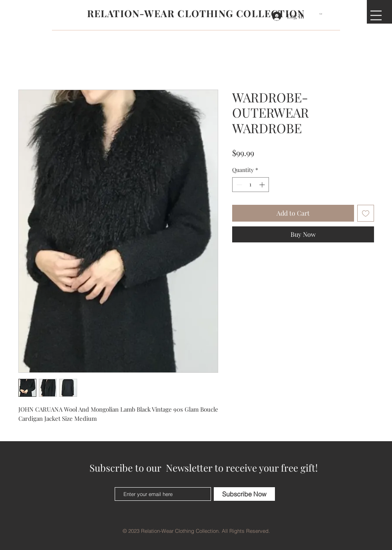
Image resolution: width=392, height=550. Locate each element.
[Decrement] (238, 185)
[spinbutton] (251, 185)
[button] (323, 14)
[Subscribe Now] (244, 494)
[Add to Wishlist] (366, 213)
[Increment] (263, 185)
